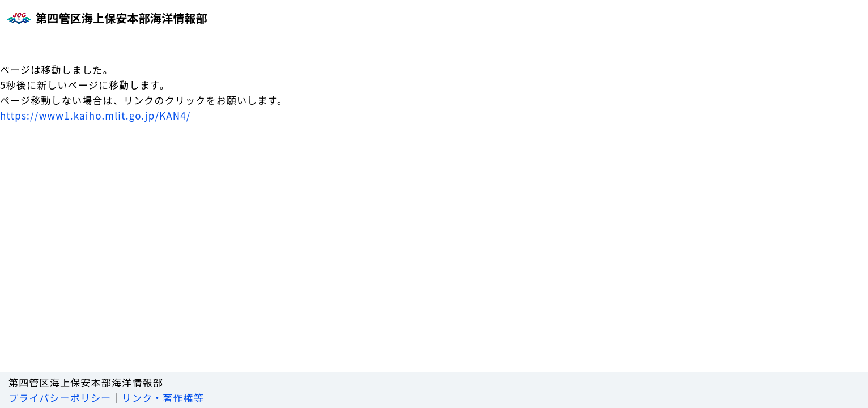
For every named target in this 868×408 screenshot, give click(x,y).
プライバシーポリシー (60, 398)
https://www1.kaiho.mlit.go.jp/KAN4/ (95, 115)
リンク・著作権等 (163, 398)
